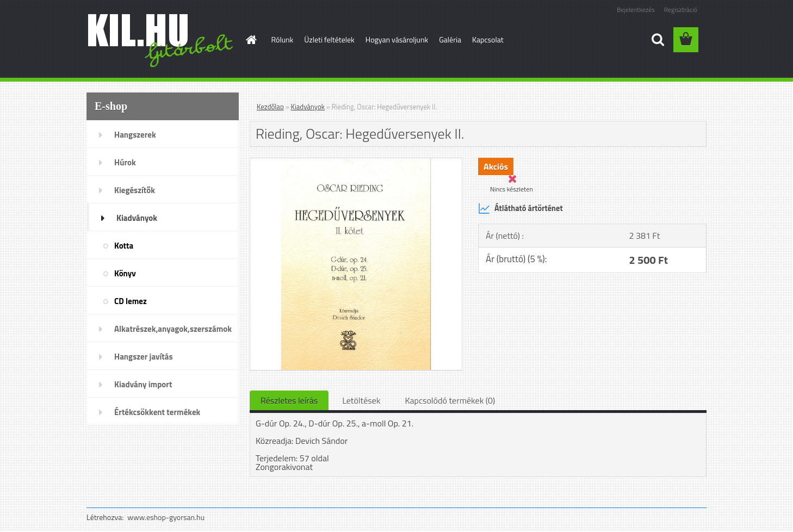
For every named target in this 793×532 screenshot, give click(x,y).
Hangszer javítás (144, 357)
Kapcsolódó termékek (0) (450, 400)
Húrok (125, 162)
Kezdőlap (270, 107)
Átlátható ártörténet (521, 208)
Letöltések (361, 400)
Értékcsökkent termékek (157, 412)
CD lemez (131, 301)
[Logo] (161, 40)
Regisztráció (681, 10)
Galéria (450, 39)
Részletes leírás (289, 400)
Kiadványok (137, 218)
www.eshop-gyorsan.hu (166, 517)
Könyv (125, 273)
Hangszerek (135, 135)
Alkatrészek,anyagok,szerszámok (173, 329)
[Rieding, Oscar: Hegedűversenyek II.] (356, 163)
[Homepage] (251, 40)
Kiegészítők (135, 190)
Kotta (124, 246)
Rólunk (283, 39)
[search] (658, 40)
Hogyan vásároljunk (397, 39)
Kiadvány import (143, 384)
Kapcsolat (488, 39)
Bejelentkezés (636, 10)
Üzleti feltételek (329, 39)
